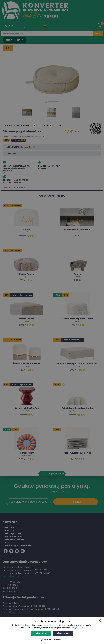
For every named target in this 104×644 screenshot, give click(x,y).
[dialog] (52, 322)
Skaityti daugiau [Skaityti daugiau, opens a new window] (78, 628)
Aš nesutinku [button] (63, 633)
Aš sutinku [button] (41, 633)
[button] (52, 639)
